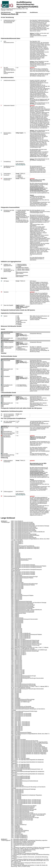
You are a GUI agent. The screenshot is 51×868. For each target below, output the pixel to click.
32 (1, 428)
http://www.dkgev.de (21, 165)
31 (1, 421)
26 (1, 385)
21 (1, 342)
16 (1, 292)
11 (1, 179)
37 (1, 461)
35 (1, 436)
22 (1, 347)
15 (1, 281)
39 (1, 496)
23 (1, 360)
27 (1, 397)
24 (1, 369)
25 (1, 376)
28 (1, 403)
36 (1, 454)
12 (1, 210)
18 (1, 316)
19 (1, 333)
